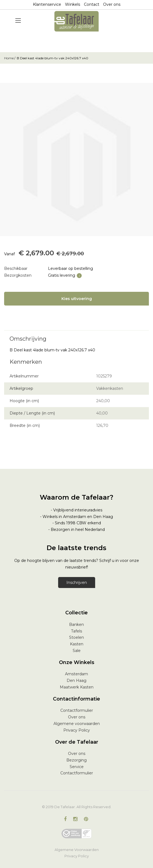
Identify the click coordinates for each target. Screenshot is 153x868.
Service (77, 767)
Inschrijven (77, 583)
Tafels (76, 631)
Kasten (77, 644)
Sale (77, 651)
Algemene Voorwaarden (77, 850)
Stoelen (76, 637)
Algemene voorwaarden (77, 724)
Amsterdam (76, 674)
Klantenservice (47, 4)
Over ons (112, 4)
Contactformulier (77, 710)
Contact (92, 4)
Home (9, 58)
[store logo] (76, 21)
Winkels (73, 4)
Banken (76, 625)
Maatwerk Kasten (77, 687)
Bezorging (76, 760)
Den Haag (76, 681)
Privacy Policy (77, 730)
